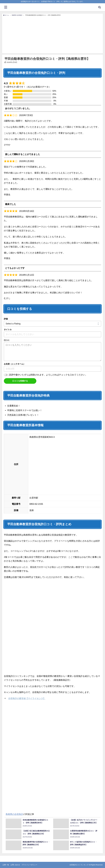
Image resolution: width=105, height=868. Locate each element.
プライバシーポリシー (29, 865)
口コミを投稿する (20, 381)
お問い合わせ (15, 865)
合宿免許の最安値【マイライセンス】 (27, 698)
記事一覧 (6, 865)
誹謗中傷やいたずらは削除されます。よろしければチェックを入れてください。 (48, 375)
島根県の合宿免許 (14, 814)
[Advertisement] (53, 35)
